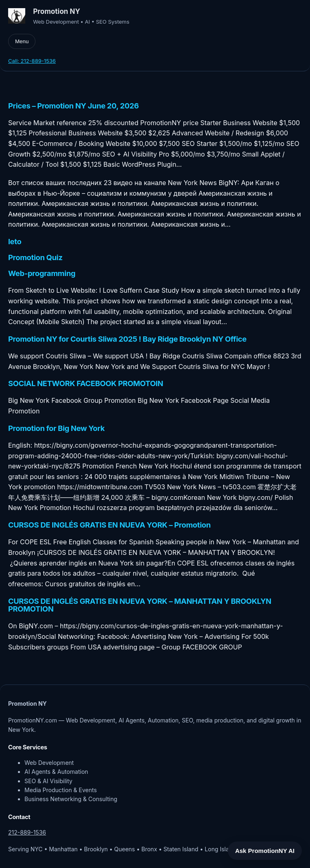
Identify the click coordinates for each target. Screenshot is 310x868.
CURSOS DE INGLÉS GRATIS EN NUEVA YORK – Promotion (109, 525)
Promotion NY (57, 11)
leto (15, 242)
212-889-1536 (27, 832)
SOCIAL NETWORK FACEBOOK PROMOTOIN (86, 384)
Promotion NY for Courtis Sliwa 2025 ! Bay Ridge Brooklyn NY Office (127, 339)
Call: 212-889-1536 (32, 61)
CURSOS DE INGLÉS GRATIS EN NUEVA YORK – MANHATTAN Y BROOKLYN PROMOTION (140, 605)
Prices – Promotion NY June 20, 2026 (74, 106)
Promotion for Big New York (56, 428)
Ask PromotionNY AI (265, 851)
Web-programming (42, 274)
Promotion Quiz (35, 258)
